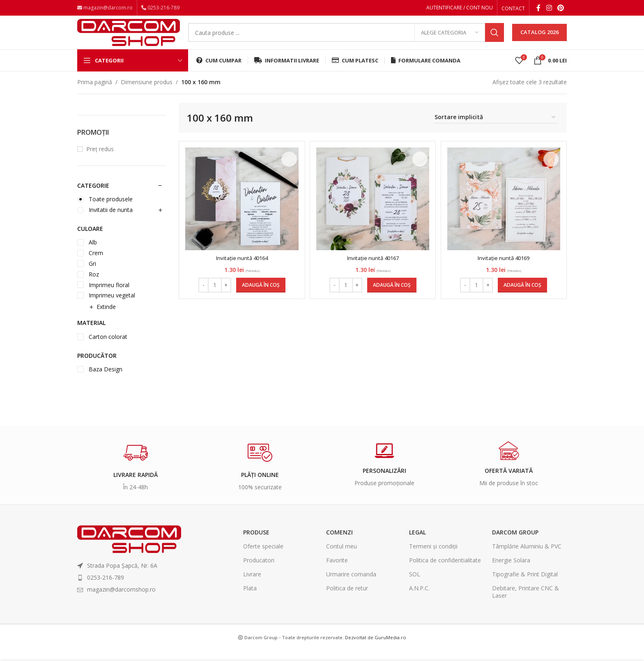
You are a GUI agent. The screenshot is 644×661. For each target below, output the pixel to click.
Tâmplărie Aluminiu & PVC (527, 557)
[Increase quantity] (225, 296)
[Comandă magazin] (496, 129)
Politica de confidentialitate (445, 571)
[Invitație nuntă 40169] (505, 210)
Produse (256, 543)
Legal (417, 543)
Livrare (252, 585)
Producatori (259, 571)
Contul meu (342, 557)
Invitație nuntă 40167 (373, 269)
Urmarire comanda (351, 585)
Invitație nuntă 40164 (241, 269)
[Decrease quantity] (202, 296)
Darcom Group (515, 543)
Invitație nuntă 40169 (505, 269)
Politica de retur (347, 599)
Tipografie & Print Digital (525, 585)
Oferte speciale (263, 557)
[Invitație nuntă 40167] (373, 210)
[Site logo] (129, 38)
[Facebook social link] (538, 9)
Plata (250, 599)
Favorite (337, 571)
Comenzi (339, 543)
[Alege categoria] (450, 39)
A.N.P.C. (419, 599)
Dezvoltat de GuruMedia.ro (376, 648)
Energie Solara (511, 571)
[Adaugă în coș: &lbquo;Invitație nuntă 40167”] (392, 296)
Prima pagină (95, 93)
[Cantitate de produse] (214, 296)
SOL (415, 585)
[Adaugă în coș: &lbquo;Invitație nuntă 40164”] (260, 296)
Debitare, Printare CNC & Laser (526, 603)
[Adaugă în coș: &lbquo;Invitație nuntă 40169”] (524, 296)
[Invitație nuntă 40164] (241, 210)
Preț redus (100, 160)
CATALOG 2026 (539, 39)
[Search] (346, 39)
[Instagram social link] (549, 9)
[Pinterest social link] (561, 9)
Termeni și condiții (433, 557)
